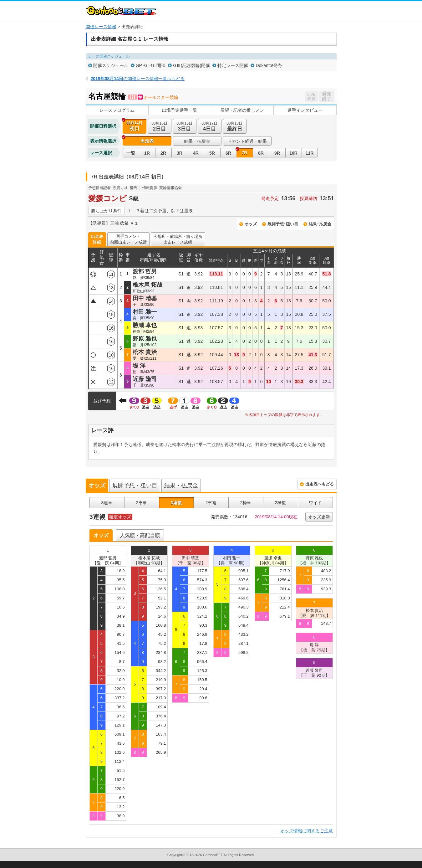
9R (277, 153)
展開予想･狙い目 (283, 224)
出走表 (147, 141)
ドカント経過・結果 (247, 141)
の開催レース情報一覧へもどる (138, 79)
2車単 (142, 503)
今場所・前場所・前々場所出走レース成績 (178, 239)
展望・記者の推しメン (242, 110)
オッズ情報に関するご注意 (307, 831)
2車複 (211, 503)
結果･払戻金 (320, 224)
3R (180, 153)
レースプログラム (117, 110)
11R (310, 153)
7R (245, 153)
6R (228, 153)
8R (261, 153)
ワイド (315, 503)
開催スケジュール (111, 65)
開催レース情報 (101, 27)
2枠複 (281, 503)
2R (163, 153)
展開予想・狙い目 (135, 485)
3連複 (176, 503)
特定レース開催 (233, 65)
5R (212, 153)
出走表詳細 (97, 239)
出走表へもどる (320, 484)
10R (293, 153)
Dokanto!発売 (269, 65)
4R (196, 153)
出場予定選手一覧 (180, 110)
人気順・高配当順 (140, 535)
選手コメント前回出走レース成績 (128, 239)
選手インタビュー (305, 110)
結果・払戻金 (197, 141)
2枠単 (246, 503)
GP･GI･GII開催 (151, 65)
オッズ (251, 224)
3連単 (107, 503)
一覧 (131, 153)
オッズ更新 (319, 517)
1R (147, 153)
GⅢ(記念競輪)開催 (191, 65)
